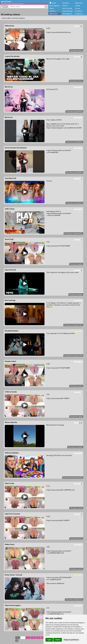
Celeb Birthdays (67, 11)
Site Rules (65, 3)
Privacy (78, 8)
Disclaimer (79, 11)
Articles (65, 6)
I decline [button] (58, 640)
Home (54, 3)
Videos (52, 8)
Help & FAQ (79, 3)
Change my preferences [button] (71, 640)
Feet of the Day (67, 8)
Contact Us (79, 14)
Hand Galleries (67, 14)
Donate (78, 6)
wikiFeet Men (53, 14)
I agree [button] (49, 640)
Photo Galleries (54, 6)
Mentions (52, 11)
